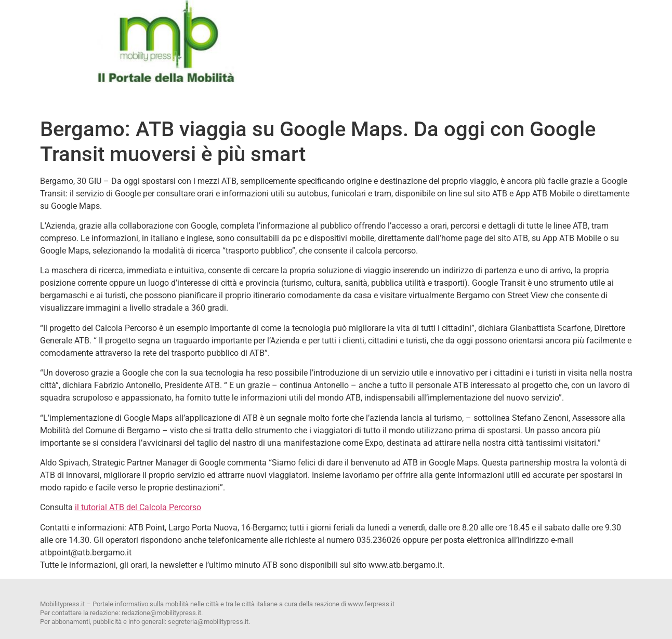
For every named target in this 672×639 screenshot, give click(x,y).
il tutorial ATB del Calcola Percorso (138, 507)
